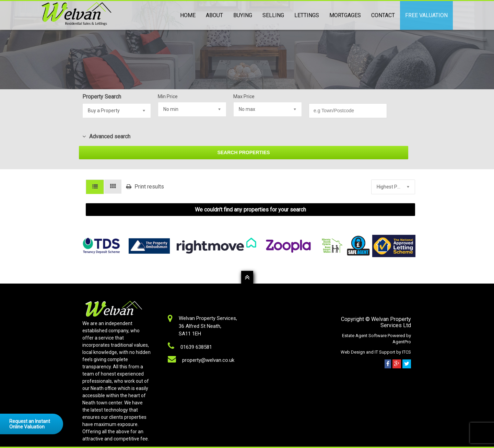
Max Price (244, 96)
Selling (273, 15)
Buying (243, 15)
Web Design (353, 352)
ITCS (407, 352)
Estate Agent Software (365, 336)
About (214, 15)
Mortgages (345, 15)
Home (188, 15)
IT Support (385, 352)
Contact (383, 15)
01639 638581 (196, 347)
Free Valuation (426, 15)
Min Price (168, 96)
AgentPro (402, 342)
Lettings (307, 15)
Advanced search (106, 136)
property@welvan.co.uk (208, 360)
